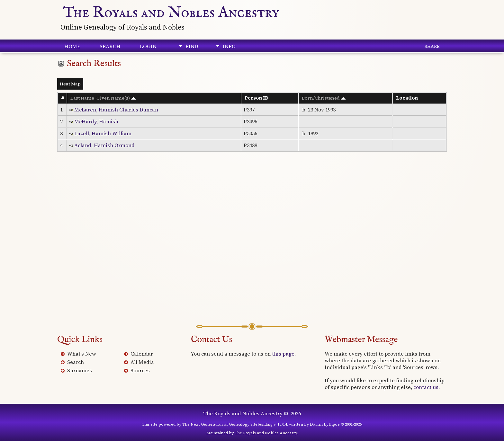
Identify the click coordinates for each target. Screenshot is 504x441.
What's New (82, 354)
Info (229, 46)
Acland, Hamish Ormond (104, 145)
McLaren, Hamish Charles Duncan (116, 110)
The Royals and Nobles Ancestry (171, 13)
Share (432, 46)
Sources (140, 370)
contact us (426, 387)
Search (110, 46)
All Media (142, 362)
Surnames (80, 370)
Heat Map (70, 84)
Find (192, 46)
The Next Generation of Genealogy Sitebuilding (227, 424)
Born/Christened (324, 98)
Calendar (142, 354)
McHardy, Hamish (96, 121)
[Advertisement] (252, 247)
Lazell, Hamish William (103, 133)
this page (283, 354)
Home (72, 46)
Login (148, 46)
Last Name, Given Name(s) (103, 98)
